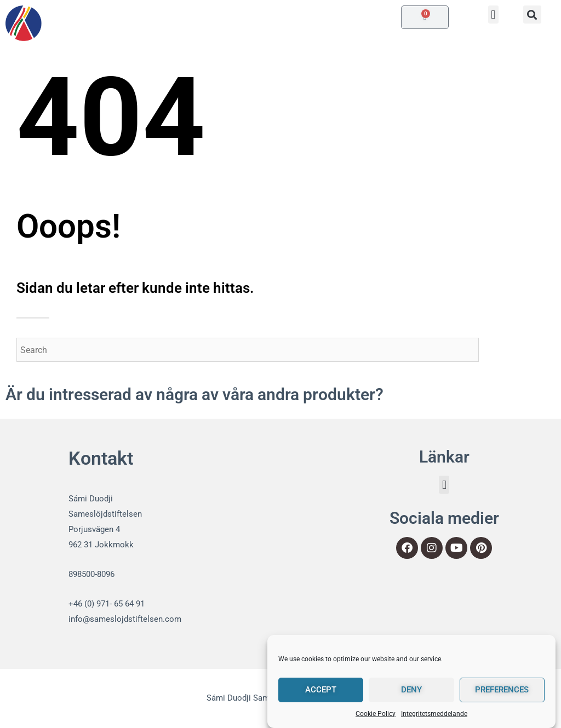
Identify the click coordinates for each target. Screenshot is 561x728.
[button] (493, 15)
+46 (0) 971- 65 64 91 (107, 604)
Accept (321, 704)
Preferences (502, 704)
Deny (411, 704)
